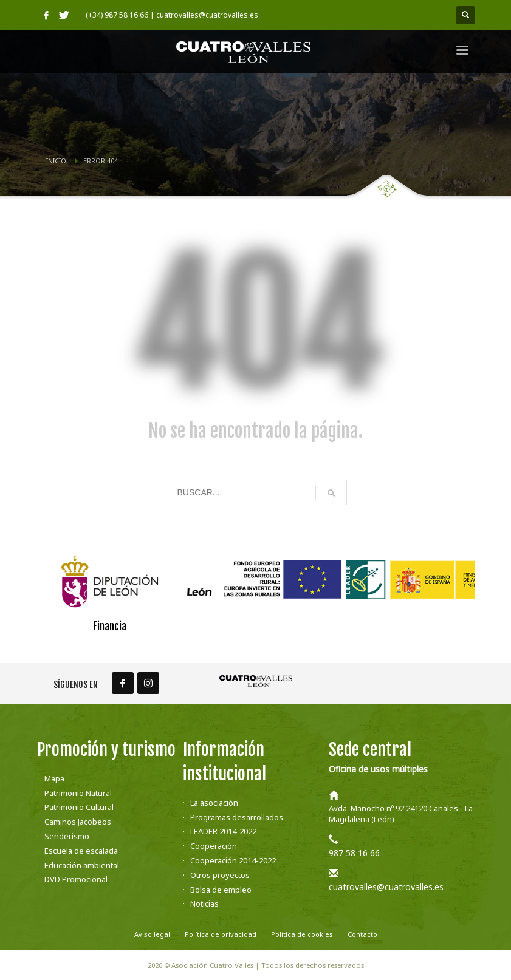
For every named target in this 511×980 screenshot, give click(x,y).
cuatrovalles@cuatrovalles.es (386, 887)
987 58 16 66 (354, 853)
